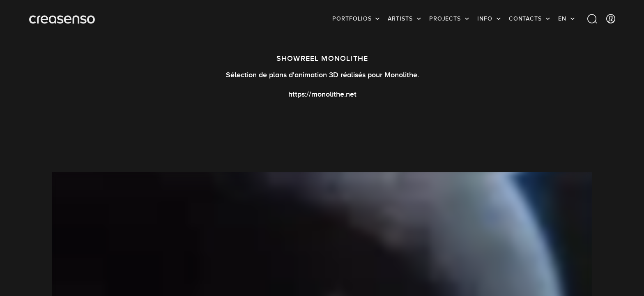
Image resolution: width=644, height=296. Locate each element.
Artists (400, 18)
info (485, 18)
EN (562, 18)
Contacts (525, 18)
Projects (445, 18)
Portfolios (352, 18)
